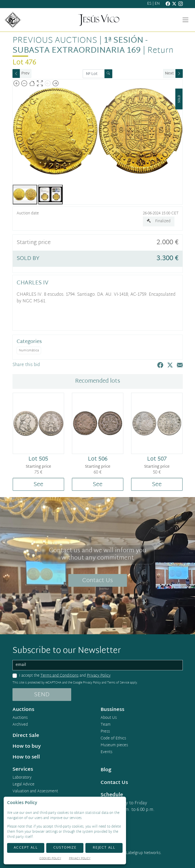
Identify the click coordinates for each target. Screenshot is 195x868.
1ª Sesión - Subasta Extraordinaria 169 (80, 46)
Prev (25, 74)
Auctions (20, 718)
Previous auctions (55, 41)
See (38, 485)
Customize (65, 848)
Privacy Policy (99, 676)
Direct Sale (26, 736)
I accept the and (65, 676)
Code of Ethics (113, 739)
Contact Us (97, 581)
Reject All (104, 848)
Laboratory (22, 778)
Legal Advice (23, 785)
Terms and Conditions (59, 676)
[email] (98, 665)
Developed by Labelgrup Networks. (132, 853)
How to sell (26, 757)
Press (105, 732)
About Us (109, 718)
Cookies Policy (50, 859)
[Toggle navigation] (185, 20)
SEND (42, 695)
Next (169, 74)
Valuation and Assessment (35, 792)
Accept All (26, 848)
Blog (106, 770)
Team (106, 725)
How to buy (27, 746)
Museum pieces (114, 746)
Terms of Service (118, 683)
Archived (20, 725)
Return (160, 51)
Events (106, 752)
